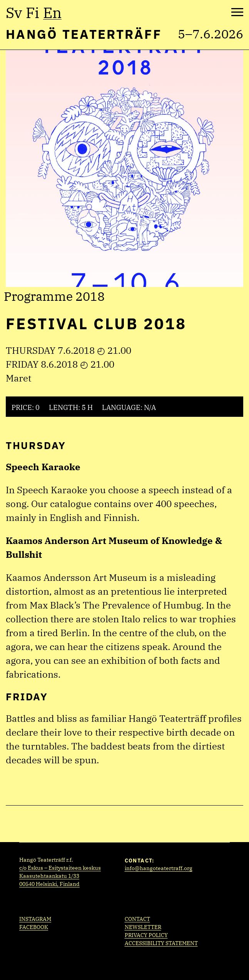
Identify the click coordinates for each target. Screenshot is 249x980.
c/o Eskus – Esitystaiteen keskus (60, 868)
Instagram (35, 919)
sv (14, 13)
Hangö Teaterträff (84, 34)
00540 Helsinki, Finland (49, 884)
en (52, 13)
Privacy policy (146, 935)
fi (33, 13)
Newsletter (143, 927)
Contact (137, 919)
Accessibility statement (161, 943)
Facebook (34, 927)
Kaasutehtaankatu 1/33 (49, 876)
